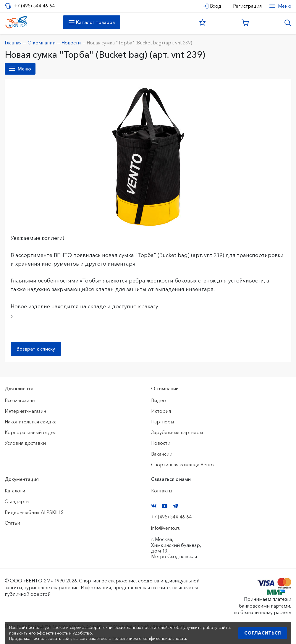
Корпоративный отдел (31, 432)
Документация (22, 479)
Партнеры (162, 422)
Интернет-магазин (25, 411)
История (161, 411)
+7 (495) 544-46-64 (34, 6)
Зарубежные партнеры (177, 432)
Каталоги (15, 491)
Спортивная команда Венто (182, 465)
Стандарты (17, 501)
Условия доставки (25, 443)
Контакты (162, 491)
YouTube (165, 506)
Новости (161, 443)
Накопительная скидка (31, 422)
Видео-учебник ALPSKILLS (34, 512)
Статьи (12, 523)
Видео (158, 400)
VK (154, 506)
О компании (165, 388)
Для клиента (19, 388)
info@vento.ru (166, 528)
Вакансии (162, 454)
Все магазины (20, 400)
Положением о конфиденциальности (149, 638)
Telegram (176, 506)
